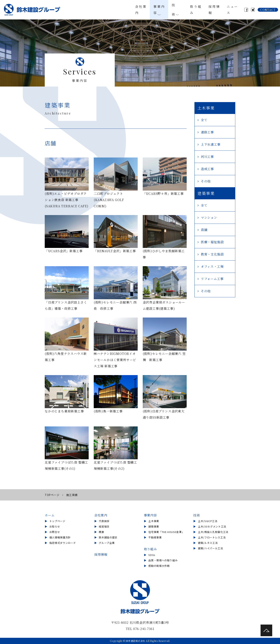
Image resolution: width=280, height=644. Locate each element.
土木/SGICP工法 (208, 521)
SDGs (152, 555)
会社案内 (140, 10)
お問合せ (55, 532)
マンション (209, 217)
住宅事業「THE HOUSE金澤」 (166, 532)
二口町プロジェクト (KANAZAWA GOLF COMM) (109, 200)
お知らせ (55, 526)
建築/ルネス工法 (208, 543)
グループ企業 (107, 543)
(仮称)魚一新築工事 (108, 411)
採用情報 (213, 10)
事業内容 (159, 10)
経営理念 (104, 526)
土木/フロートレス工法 (212, 537)
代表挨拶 (104, 521)
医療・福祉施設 (212, 242)
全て (204, 120)
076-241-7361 (144, 629)
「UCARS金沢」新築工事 (64, 251)
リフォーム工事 (212, 279)
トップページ (57, 521)
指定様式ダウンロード (63, 543)
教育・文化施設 (212, 254)
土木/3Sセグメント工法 (212, 526)
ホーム (50, 515)
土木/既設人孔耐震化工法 (213, 532)
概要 (101, 532)
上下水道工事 (211, 144)
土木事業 (154, 521)
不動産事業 (155, 537)
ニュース (231, 10)
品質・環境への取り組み (163, 560)
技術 (177, 10)
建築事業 (154, 526)
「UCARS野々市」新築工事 (163, 194)
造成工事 (207, 169)
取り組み (195, 10)
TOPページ (52, 495)
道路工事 (207, 132)
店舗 (204, 230)
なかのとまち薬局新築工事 (64, 411)
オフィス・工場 (212, 266)
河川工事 (207, 157)
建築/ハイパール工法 (210, 548)
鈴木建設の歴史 (108, 537)
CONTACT (268, 10)
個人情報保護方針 (60, 537)
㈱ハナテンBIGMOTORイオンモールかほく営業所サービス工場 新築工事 (115, 360)
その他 (206, 181)
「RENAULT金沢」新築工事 (115, 251)
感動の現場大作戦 (159, 566)
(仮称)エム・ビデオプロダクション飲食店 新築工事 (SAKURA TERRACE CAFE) (67, 200)
